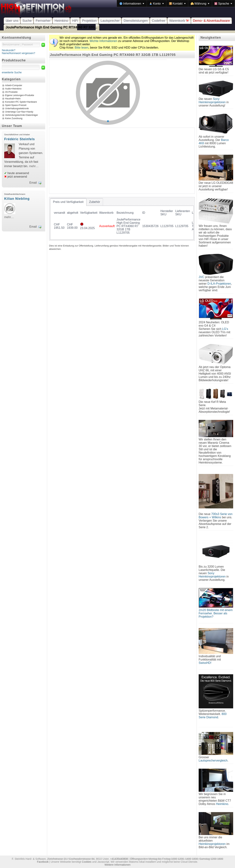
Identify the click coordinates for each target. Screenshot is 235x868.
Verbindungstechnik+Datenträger (22, 115)
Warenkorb (179, 21)
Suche (27, 21)
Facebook (43, 862)
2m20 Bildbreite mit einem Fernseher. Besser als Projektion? (216, 613)
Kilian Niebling (17, 199)
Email (33, 183)
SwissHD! (205, 663)
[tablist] (122, 219)
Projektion (89, 21)
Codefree (159, 21)
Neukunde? (9, 50)
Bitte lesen (82, 48)
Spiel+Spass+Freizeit (16, 105)
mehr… (34, 166)
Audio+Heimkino (13, 89)
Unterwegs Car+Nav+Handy (19, 112)
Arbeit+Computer (14, 86)
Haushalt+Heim (13, 99)
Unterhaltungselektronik (17, 109)
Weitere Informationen (117, 865)
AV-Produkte (11, 92)
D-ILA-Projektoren (219, 284)
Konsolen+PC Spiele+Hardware (21, 102)
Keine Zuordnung (14, 119)
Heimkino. (222, 804)
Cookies (87, 862)
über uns (12, 21)
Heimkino (61, 21)
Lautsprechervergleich (213, 761)
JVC (201, 277)
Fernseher (43, 21)
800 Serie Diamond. (213, 716)
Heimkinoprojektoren (212, 844)
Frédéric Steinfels (20, 139)
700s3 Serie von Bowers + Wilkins (216, 516)
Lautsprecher (110, 21)
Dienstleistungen (136, 21)
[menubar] (176, 3)
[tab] (68, 202)
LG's (225, 329)
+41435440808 (119, 859)
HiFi (75, 21)
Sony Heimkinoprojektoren (212, 101)
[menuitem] (132, 3)
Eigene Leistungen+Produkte (20, 95)
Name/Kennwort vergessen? (19, 53)
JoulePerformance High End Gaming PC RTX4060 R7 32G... (51, 27)
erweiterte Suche (12, 72)
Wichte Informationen (103, 41)
